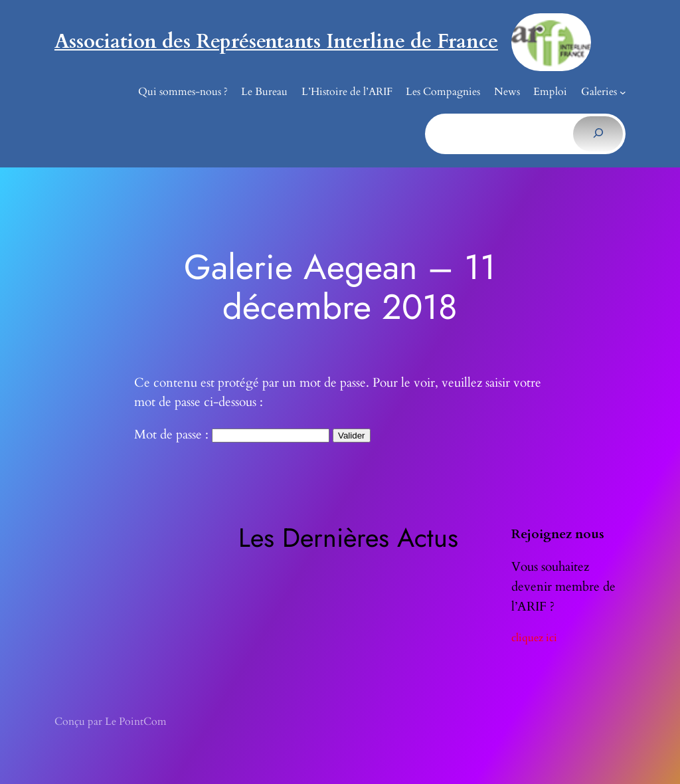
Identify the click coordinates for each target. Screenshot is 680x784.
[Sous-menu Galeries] (623, 92)
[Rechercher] (598, 134)
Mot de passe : (232, 435)
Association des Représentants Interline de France (276, 42)
